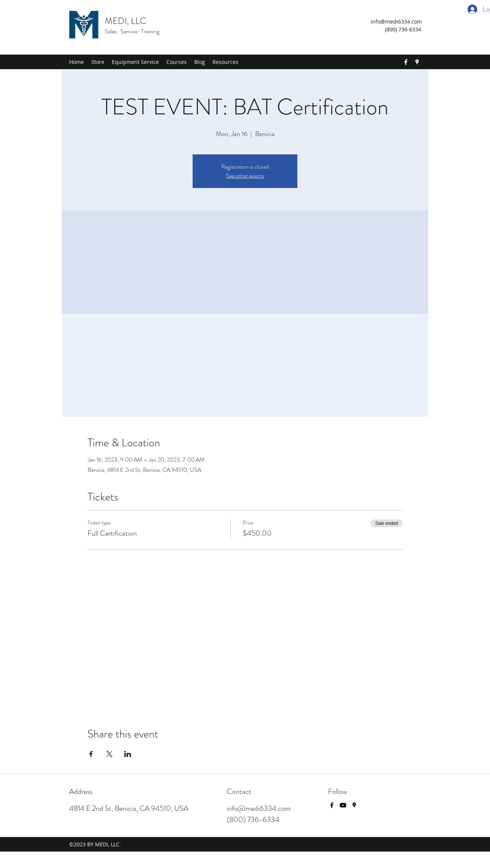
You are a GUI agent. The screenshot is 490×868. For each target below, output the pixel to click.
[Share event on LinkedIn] (128, 754)
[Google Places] (417, 62)
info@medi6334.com (396, 21)
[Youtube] (343, 805)
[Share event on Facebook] (91, 754)
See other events (245, 176)
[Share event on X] (109, 754)
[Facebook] (406, 62)
